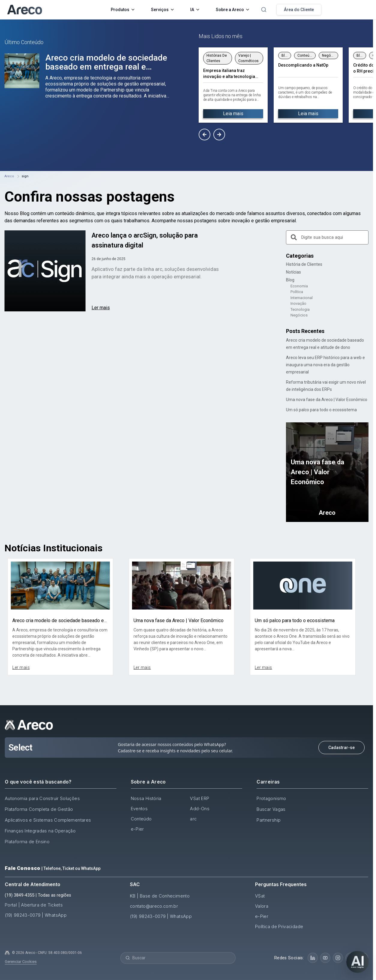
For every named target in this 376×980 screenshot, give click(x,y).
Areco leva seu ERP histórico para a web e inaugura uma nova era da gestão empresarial (325, 365)
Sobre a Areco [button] (233, 10)
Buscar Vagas (271, 809)
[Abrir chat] (358, 962)
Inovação (298, 303)
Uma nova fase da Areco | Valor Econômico (327, 400)
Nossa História (146, 798)
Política (297, 292)
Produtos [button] (123, 10)
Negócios (299, 315)
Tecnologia (300, 309)
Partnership (269, 820)
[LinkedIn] (313, 958)
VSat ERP (200, 798)
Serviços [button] (163, 10)
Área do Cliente (299, 10)
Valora (262, 906)
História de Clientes (304, 264)
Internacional (302, 298)
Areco (9, 176)
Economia (299, 286)
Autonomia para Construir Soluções (42, 798)
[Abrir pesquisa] (264, 10)
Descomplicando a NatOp (303, 65)
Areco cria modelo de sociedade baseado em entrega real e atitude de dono (106, 67)
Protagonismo (271, 798)
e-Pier (137, 829)
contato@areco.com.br (154, 906)
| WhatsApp (54, 915)
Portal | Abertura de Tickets (34, 905)
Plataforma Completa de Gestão (39, 809)
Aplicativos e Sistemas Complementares (48, 820)
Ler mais (21, 667)
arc (193, 819)
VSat (260, 896)
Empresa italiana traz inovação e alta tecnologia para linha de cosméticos (229, 74)
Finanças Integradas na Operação (40, 831)
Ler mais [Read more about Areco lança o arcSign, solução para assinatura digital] (101, 308)
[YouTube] (325, 958)
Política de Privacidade (279, 926)
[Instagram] (338, 958)
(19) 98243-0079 (23, 915)
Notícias (293, 272)
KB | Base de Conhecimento (160, 896)
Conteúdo (141, 819)
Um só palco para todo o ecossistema (321, 410)
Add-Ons (200, 809)
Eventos (139, 809)
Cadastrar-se (341, 748)
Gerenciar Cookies (21, 962)
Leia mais (233, 114)
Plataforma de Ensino (27, 842)
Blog (290, 280)
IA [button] (195, 10)
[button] (205, 135)
